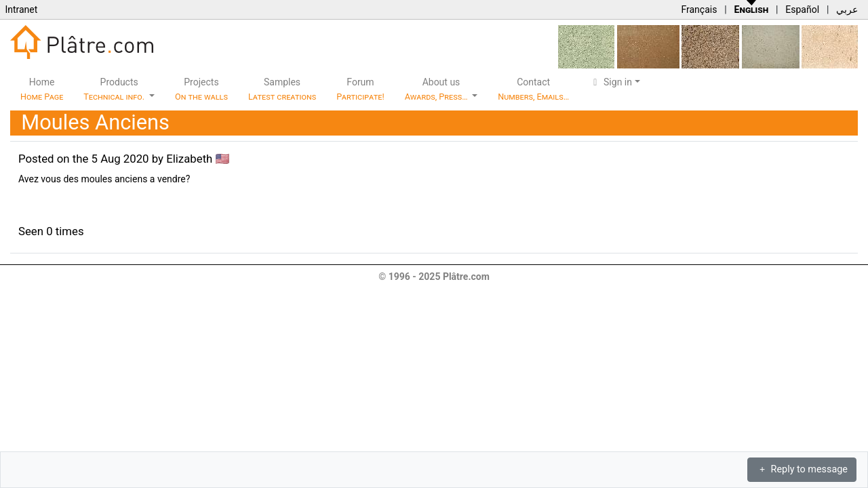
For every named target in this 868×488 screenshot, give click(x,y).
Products (115, 89)
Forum (360, 89)
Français (699, 9)
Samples (282, 89)
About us (437, 89)
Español (802, 9)
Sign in (611, 82)
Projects (201, 89)
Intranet (21, 9)
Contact (533, 89)
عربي (847, 9)
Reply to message (802, 469)
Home (42, 89)
